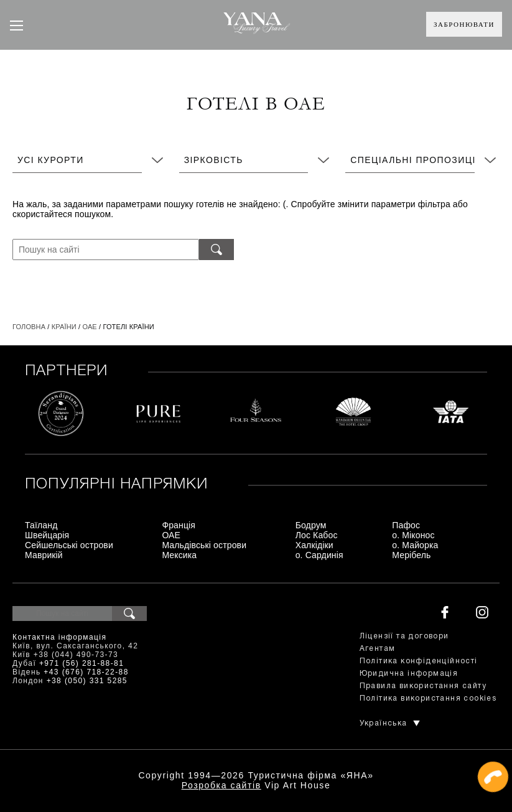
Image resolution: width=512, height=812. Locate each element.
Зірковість (214, 160)
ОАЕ (89, 327)
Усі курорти (51, 160)
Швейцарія (47, 535)
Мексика (179, 555)
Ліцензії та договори (404, 636)
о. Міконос (413, 535)
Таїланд (41, 525)
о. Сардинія (319, 555)
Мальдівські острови (204, 545)
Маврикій (44, 555)
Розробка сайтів (221, 785)
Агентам (378, 649)
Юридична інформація (409, 674)
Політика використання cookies (428, 698)
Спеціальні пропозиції (415, 160)
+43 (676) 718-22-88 (86, 672)
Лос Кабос (317, 535)
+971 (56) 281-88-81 (81, 663)
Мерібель (411, 555)
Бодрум (311, 525)
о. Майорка (415, 545)
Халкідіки (314, 545)
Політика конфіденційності (419, 661)
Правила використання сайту (423, 686)
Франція (179, 525)
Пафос (406, 525)
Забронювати (464, 24)
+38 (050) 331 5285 (87, 681)
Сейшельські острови (69, 545)
